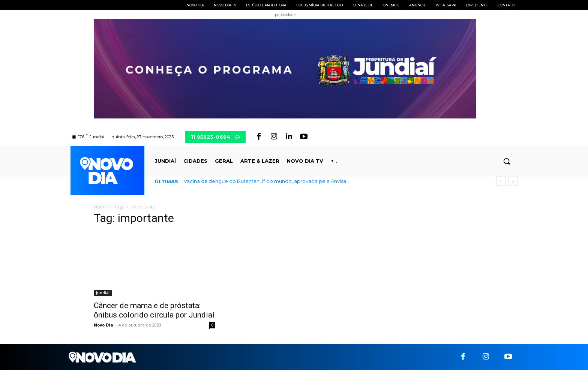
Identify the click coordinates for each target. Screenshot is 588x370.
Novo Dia (103, 325)
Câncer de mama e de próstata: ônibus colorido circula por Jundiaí (154, 310)
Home (100, 207)
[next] (513, 181)
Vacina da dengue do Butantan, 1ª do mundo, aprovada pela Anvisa (265, 181)
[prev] (501, 181)
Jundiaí (103, 293)
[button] (507, 161)
